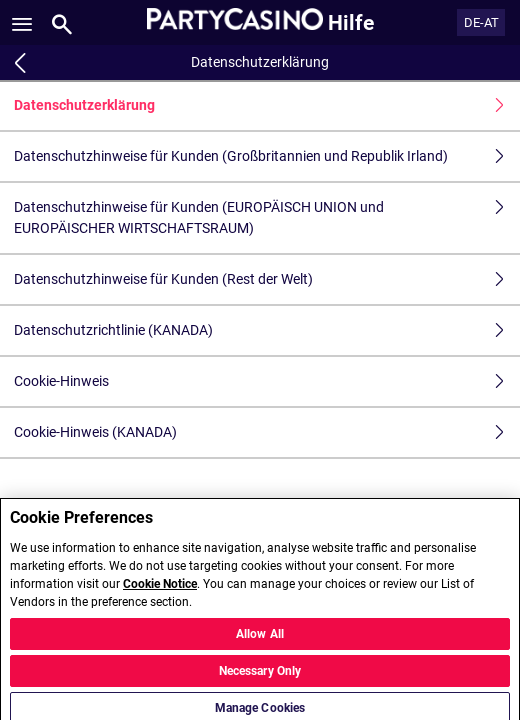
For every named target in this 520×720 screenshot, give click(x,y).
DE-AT (481, 22)
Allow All (260, 640)
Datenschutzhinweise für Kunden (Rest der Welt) (267, 279)
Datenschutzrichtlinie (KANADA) (267, 330)
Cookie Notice (160, 590)
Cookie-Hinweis (267, 381)
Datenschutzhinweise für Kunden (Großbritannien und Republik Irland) (267, 156)
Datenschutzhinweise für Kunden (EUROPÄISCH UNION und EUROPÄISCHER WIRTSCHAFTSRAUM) (267, 218)
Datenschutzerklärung (267, 105)
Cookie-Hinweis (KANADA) (267, 432)
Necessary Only (260, 677)
